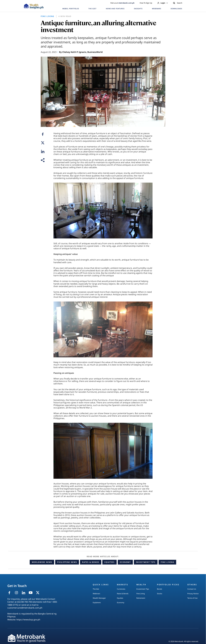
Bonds (159, 589)
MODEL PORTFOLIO (71, 9)
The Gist (96, 589)
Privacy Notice (193, 594)
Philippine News (67, 562)
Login (163, 3)
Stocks (160, 594)
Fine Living (167, 562)
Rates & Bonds (91, 562)
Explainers (97, 602)
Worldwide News (42, 562)
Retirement (141, 598)
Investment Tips (146, 562)
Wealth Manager (99, 598)
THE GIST (92, 9)
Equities (109, 562)
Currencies (121, 589)
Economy (125, 562)
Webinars (96, 594)
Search (178, 3)
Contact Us (192, 589)
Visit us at (122, 3)
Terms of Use (192, 598)
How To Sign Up (146, 3)
